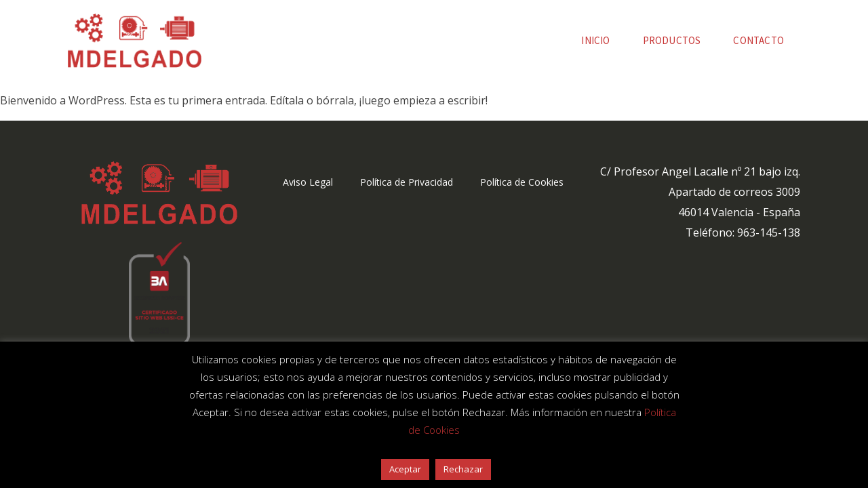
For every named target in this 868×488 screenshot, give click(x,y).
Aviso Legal (308, 182)
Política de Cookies (522, 182)
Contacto (758, 40)
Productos (672, 40)
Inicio (595, 40)
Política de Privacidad (407, 182)
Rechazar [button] (463, 469)
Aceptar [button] (405, 469)
